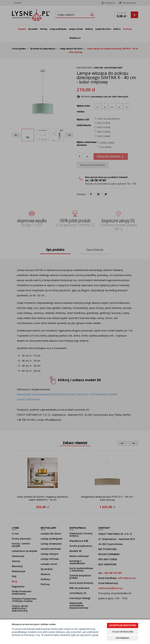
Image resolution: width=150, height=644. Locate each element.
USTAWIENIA (123, 638)
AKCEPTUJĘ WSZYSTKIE (122, 625)
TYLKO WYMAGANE (122, 632)
